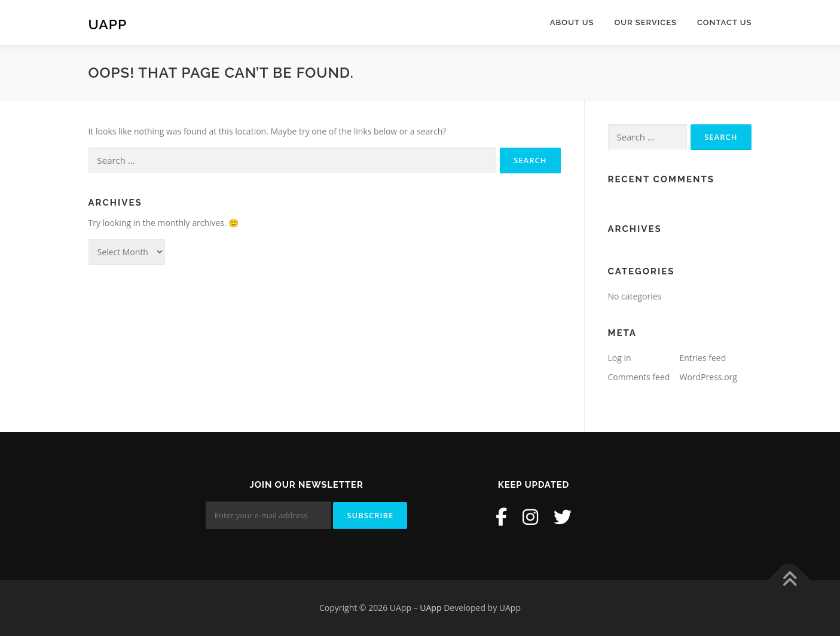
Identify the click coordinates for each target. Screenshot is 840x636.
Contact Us (725, 22)
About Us (572, 22)
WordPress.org (708, 377)
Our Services (645, 22)
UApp (108, 24)
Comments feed (639, 377)
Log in (620, 358)
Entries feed (703, 358)
